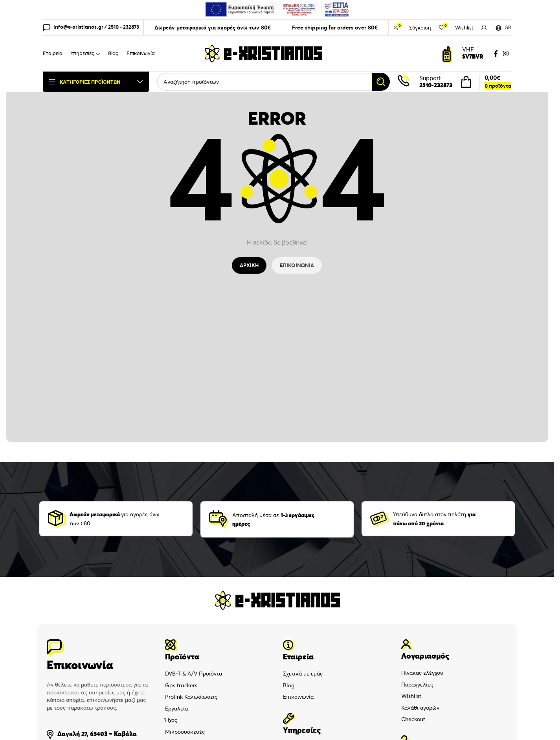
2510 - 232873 (124, 27)
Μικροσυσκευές (185, 732)
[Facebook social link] (496, 53)
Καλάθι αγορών (420, 708)
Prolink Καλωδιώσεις (191, 697)
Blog (289, 685)
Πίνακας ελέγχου (422, 673)
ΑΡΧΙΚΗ (249, 265)
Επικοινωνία (298, 697)
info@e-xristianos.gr (78, 27)
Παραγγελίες (417, 685)
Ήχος (171, 720)
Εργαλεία (176, 709)
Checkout (413, 719)
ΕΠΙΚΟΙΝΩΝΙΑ (297, 265)
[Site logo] (263, 53)
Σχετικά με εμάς (303, 674)
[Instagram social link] (506, 53)
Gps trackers (181, 685)
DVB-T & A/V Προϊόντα (194, 674)
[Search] (273, 82)
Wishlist (411, 696)
